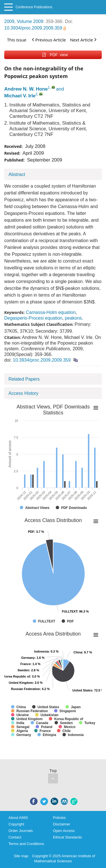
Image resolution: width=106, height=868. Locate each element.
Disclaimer (62, 824)
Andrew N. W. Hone (26, 89)
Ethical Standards (68, 837)
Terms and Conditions (26, 844)
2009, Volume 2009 (24, 21)
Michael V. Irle (20, 96)
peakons (73, 318)
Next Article (83, 40)
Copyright (16, 824)
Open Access (64, 831)
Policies (60, 818)
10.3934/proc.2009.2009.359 (35, 28)
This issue (17, 40)
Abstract (17, 174)
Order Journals (21, 831)
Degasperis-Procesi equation (33, 318)
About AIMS (18, 818)
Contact (15, 837)
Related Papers (24, 379)
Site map (21, 856)
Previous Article (49, 40)
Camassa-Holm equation (51, 312)
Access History (23, 393)
